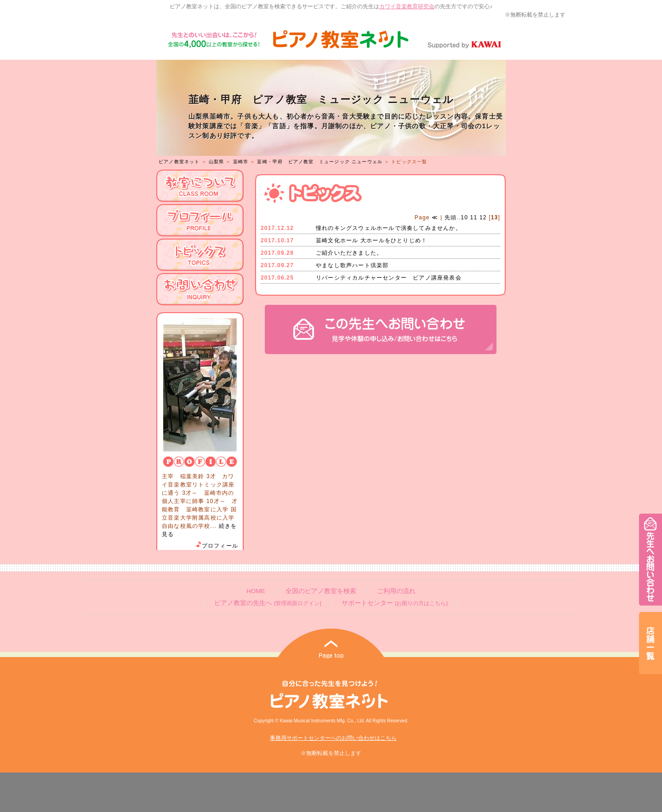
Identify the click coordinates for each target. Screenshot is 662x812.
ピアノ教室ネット (179, 162)
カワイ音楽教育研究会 (407, 6)
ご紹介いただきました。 (349, 253)
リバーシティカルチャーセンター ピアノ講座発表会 (389, 278)
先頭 (449, 217)
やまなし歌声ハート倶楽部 (352, 265)
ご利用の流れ (396, 591)
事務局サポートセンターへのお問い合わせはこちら (333, 738)
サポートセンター (394, 603)
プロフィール (217, 546)
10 (464, 217)
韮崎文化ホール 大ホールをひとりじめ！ (371, 240)
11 (474, 217)
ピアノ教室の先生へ (268, 603)
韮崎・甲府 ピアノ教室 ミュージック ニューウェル (320, 162)
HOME (256, 591)
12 (483, 217)
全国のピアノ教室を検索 (321, 591)
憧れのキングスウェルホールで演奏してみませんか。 (389, 228)
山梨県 (217, 162)
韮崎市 (241, 162)
